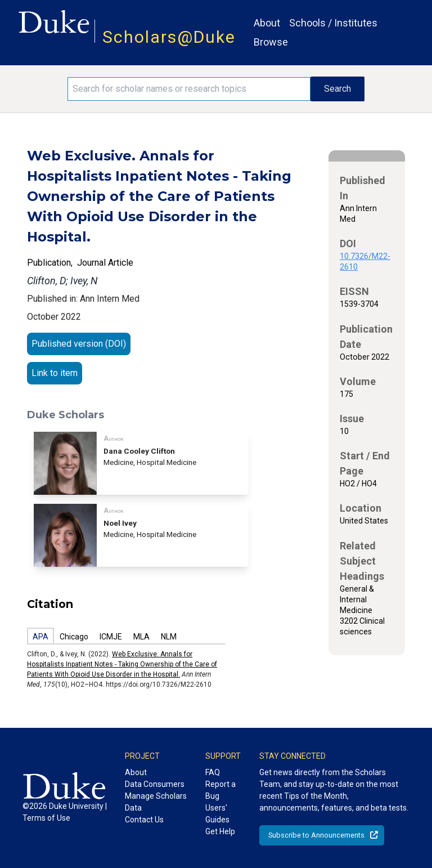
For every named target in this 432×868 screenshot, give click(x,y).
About (267, 23)
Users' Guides (217, 814)
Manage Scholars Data (156, 802)
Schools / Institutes (333, 23)
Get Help (220, 831)
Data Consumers (155, 784)
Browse (271, 42)
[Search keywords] (189, 89)
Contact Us (144, 820)
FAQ (213, 772)
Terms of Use (46, 818)
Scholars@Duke (169, 37)
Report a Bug (220, 790)
